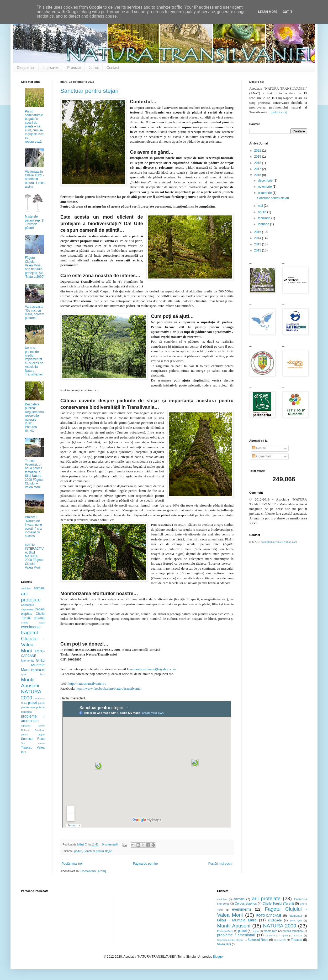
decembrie (266, 180)
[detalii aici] (279, 112)
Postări (259, 448)
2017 (258, 169)
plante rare (28, 707)
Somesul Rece (33, 739)
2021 (258, 151)
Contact (113, 68)
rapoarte (26, 726)
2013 (258, 244)
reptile (41, 726)
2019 (258, 157)
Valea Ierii (224, 944)
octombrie (265, 193)
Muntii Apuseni (234, 926)
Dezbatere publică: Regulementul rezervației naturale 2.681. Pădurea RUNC (35, 418)
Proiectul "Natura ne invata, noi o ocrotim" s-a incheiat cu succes (33, 527)
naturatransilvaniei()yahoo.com (279, 542)
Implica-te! (51, 68)
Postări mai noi (72, 864)
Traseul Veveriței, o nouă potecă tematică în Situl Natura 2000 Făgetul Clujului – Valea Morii (34, 474)
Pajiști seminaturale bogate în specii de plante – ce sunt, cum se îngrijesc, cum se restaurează (35, 127)
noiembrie (265, 187)
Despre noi (26, 68)
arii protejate (266, 898)
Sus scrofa (33, 743)
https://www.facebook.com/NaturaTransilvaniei (109, 688)
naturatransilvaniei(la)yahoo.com (153, 669)
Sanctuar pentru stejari (89, 91)
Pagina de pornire (146, 864)
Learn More (268, 12)
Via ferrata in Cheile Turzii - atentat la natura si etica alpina (35, 179)
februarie (265, 218)
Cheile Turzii (33, 623)
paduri (78, 851)
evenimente (31, 627)
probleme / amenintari (33, 719)
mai (261, 206)
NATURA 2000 (279, 926)
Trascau (27, 747)
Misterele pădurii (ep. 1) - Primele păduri (35, 222)
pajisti (41, 703)
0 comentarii (110, 844)
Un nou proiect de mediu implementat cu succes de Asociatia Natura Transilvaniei (34, 361)
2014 (258, 238)
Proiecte (74, 68)
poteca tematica (293, 931)
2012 (258, 250)
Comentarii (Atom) (93, 871)
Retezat (25, 730)
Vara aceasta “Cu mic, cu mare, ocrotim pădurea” (35, 312)
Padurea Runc (225, 931)
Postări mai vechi (220, 864)
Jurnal (94, 68)
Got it (287, 12)
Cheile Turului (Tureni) (278, 904)
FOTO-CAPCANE (269, 916)
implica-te (38, 670)
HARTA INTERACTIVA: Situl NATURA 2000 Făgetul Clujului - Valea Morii (34, 556)
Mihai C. (83, 844)
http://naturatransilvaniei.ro (87, 684)
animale (39, 588)
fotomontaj (28, 661)
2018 (258, 163)
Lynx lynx (33, 674)
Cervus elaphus (246, 904)
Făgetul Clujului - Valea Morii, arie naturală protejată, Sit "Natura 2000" (35, 267)
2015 (258, 232)
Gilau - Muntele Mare (33, 665)
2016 (258, 175)
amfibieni (26, 588)
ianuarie (264, 224)
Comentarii (262, 456)
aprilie (263, 212)
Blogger (218, 957)
